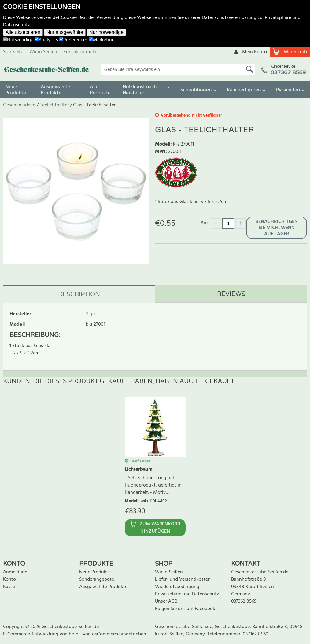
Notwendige (18, 40)
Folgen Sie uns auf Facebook (185, 609)
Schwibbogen (196, 90)
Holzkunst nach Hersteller (140, 90)
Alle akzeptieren (23, 32)
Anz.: (206, 223)
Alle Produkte (100, 90)
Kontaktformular (81, 52)
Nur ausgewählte (65, 32)
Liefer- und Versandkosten (183, 579)
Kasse (9, 587)
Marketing (102, 40)
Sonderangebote (97, 579)
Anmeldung (15, 572)
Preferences (74, 40)
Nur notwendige (106, 32)
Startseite (13, 52)
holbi (75, 634)
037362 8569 (244, 601)
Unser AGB (166, 601)
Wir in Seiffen (43, 52)
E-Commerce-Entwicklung (31, 634)
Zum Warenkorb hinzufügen (160, 528)
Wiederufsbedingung (177, 587)
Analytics (46, 40)
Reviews (231, 294)
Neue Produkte (16, 90)
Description (79, 294)
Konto (9, 579)
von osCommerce (102, 634)
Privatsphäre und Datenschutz (187, 594)
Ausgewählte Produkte (55, 90)
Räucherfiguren (244, 90)
